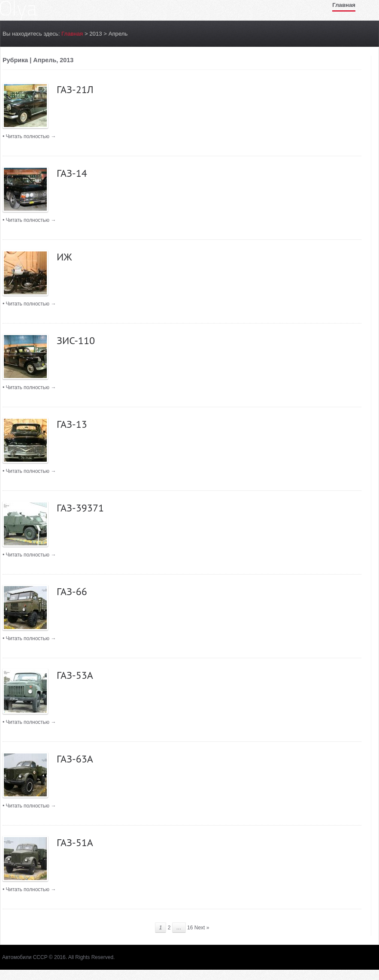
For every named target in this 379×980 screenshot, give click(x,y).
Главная (344, 5)
